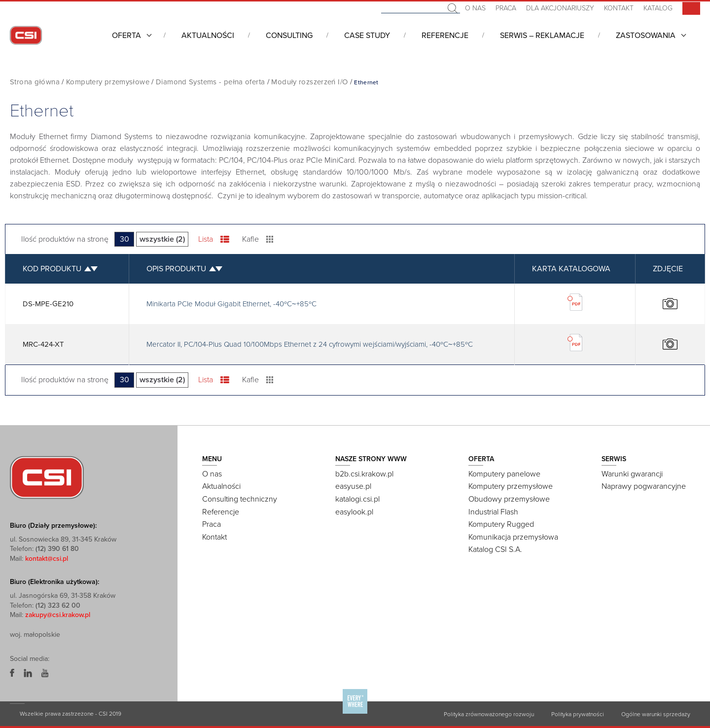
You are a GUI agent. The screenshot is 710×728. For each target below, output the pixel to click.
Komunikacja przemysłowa (513, 537)
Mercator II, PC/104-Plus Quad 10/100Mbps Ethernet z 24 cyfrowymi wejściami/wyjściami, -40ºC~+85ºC (310, 344)
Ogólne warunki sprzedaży (656, 714)
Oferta (126, 36)
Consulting (289, 36)
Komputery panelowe (504, 474)
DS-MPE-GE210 (48, 304)
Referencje (445, 36)
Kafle (258, 239)
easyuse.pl (353, 486)
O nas (475, 8)
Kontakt (619, 8)
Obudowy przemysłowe (509, 499)
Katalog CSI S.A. (495, 549)
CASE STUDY (367, 36)
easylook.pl (354, 512)
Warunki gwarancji (632, 474)
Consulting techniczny (240, 499)
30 (124, 239)
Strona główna (35, 82)
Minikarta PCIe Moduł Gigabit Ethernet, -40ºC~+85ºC (231, 304)
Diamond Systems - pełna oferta (210, 82)
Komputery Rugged (501, 524)
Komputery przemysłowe (108, 82)
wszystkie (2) (162, 239)
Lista (214, 239)
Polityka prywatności (578, 714)
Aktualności (208, 36)
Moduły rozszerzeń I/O (309, 82)
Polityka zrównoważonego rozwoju (489, 714)
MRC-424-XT (43, 344)
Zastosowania (646, 36)
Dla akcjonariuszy (560, 8)
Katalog (658, 8)
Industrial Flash (493, 512)
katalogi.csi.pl (357, 499)
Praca (506, 8)
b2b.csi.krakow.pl (364, 474)
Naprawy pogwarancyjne (644, 486)
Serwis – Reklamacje (542, 36)
